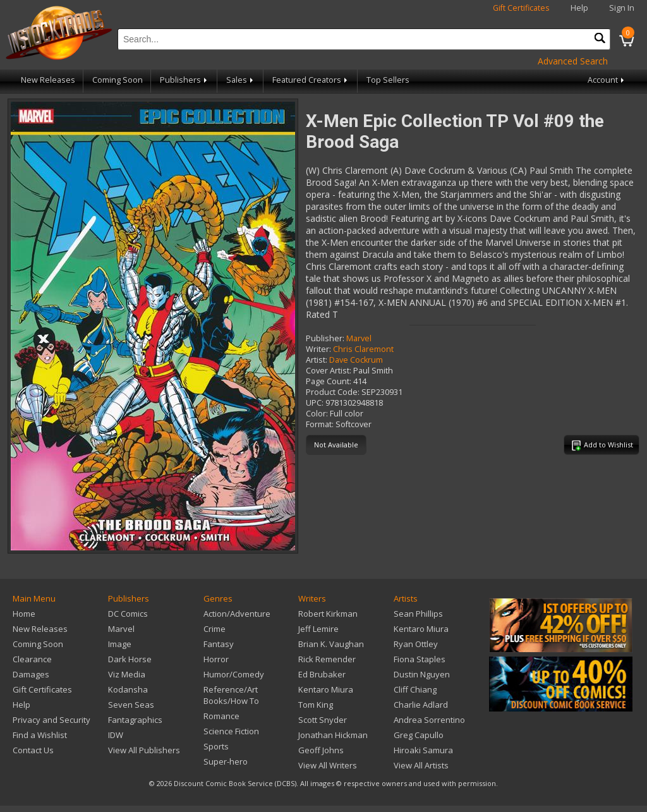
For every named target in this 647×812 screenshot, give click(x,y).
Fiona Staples (420, 659)
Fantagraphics (135, 720)
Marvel (359, 338)
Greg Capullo (419, 735)
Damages (31, 674)
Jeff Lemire (318, 629)
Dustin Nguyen (422, 674)
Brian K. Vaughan (331, 644)
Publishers (184, 80)
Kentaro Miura (326, 689)
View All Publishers (144, 750)
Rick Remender (327, 659)
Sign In (622, 8)
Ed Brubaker (322, 674)
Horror (216, 659)
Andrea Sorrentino (429, 720)
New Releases (48, 80)
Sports (216, 746)
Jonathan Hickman (333, 735)
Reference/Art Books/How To (231, 695)
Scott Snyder (323, 720)
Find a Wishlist (40, 735)
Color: (317, 414)
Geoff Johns (321, 750)
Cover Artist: (329, 371)
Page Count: (329, 381)
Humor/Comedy (234, 674)
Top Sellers (388, 80)
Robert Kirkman (328, 614)
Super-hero (226, 761)
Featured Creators (311, 80)
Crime (215, 629)
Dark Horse (130, 659)
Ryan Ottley (416, 644)
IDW (116, 735)
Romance (221, 716)
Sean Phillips (418, 614)
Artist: (317, 360)
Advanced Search (573, 61)
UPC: (315, 403)
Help (579, 8)
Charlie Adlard (421, 705)
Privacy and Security (51, 720)
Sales (241, 80)
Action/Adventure (237, 614)
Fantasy (219, 644)
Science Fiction (231, 731)
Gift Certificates (521, 8)
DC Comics (128, 614)
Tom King (316, 705)
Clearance (32, 659)
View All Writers (328, 765)
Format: (320, 424)
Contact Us (33, 750)
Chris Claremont (363, 349)
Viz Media (127, 674)
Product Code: (333, 392)
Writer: (318, 349)
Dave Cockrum (356, 360)
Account (607, 80)
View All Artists (421, 765)
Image (120, 644)
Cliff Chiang (415, 689)
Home (24, 614)
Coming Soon (118, 80)
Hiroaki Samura (423, 750)
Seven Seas (131, 705)
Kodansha (128, 689)
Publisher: (325, 338)
